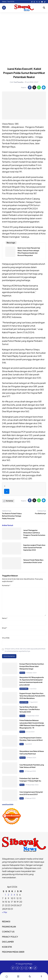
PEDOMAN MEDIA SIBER (13, 952)
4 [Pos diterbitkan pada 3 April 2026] (14, 895)
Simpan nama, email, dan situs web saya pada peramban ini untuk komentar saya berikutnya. (25, 650)
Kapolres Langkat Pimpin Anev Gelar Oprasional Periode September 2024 (34, 548)
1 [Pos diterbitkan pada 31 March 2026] (5, 895)
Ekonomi (23, 758)
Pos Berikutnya (40, 513)
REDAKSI (6, 921)
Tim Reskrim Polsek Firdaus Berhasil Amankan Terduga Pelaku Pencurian (12, 516)
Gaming (22, 716)
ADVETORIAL (24, 689)
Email (5, 628)
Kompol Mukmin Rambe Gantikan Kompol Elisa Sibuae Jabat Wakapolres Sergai (32, 666)
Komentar (6, 585)
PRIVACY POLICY (10, 937)
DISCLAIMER (8, 942)
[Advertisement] (24, 38)
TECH (22, 744)
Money (22, 785)
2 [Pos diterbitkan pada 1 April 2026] (8, 895)
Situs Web (6, 638)
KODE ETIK (7, 947)
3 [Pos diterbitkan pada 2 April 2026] (12, 895)
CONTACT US (8, 932)
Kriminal (22, 673)
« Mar (5, 912)
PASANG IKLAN (9, 927)
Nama (5, 618)
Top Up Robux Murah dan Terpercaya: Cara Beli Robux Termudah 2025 (30, 709)
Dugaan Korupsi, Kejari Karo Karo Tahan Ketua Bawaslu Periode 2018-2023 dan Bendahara (33, 696)
